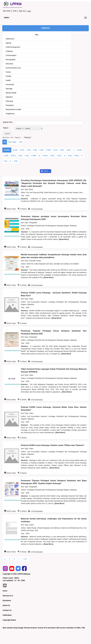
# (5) (15, 161)
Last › (26, 559)
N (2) (20, 156)
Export (45, 171)
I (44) (68, 150)
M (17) (13, 156)
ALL (37, 35)
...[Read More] (63, 239)
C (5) (29, 150)
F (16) (48, 150)
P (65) (34, 156)
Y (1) (5, 161)
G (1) (55, 150)
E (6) (42, 150)
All (5, 142)
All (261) (7, 150)
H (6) (62, 150)
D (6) (35, 150)
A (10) (15, 150)
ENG (9, 11)
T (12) (59, 156)
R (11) (45, 156)
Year (21, 142)
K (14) (79, 150)
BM (4, 11)
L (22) (6, 156)
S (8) (52, 156)
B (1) (22, 150)
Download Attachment (12, 199)
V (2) (70, 156)
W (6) (76, 156)
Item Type (12, 142)
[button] (7, 133)
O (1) (27, 156)
